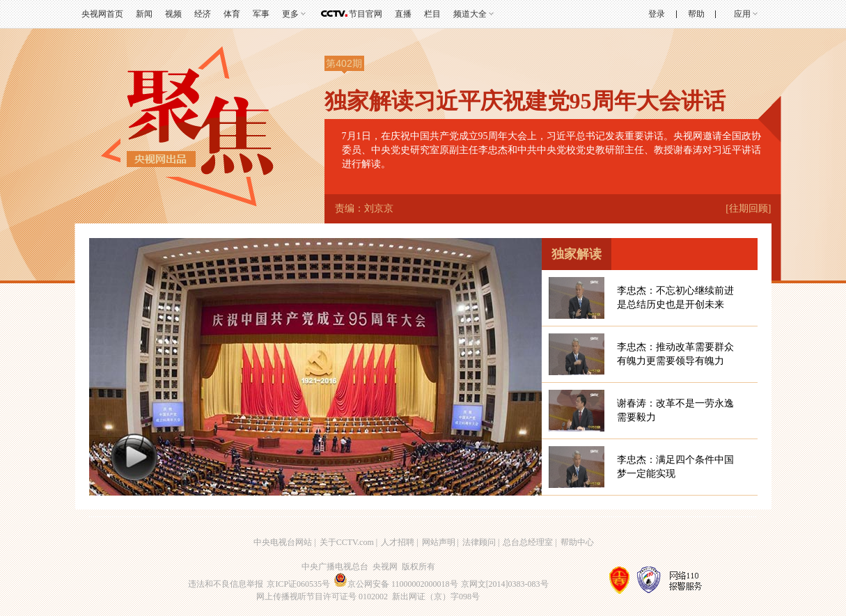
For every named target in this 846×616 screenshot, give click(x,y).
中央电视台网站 (283, 542)
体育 (232, 14)
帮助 (696, 14)
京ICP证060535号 (298, 584)
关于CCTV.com (347, 542)
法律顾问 (479, 542)
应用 (742, 14)
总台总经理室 (528, 542)
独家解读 (577, 254)
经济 (203, 14)
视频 (173, 14)
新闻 (144, 14)
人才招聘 (398, 542)
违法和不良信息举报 (226, 584)
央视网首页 (102, 14)
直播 (403, 14)
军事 (261, 14)
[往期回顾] (748, 208)
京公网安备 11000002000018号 (396, 584)
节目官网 (366, 14)
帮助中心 (577, 542)
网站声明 (439, 542)
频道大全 (470, 14)
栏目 (432, 14)
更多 (290, 14)
